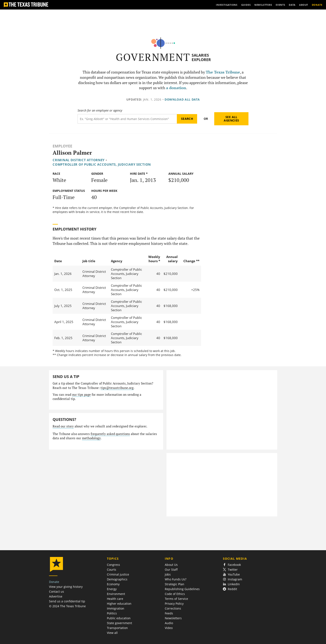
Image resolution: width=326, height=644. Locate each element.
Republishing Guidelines (182, 589)
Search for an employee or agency (100, 111)
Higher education (119, 604)
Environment (116, 594)
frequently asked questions (110, 434)
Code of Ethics (175, 594)
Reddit (230, 589)
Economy (113, 584)
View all (112, 633)
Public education (119, 618)
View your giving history (66, 587)
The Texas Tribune (223, 72)
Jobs (168, 574)
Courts (112, 570)
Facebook (232, 565)
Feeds (169, 613)
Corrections (173, 608)
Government (153, 57)
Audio (169, 623)
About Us (171, 565)
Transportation (117, 628)
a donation (176, 88)
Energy (112, 589)
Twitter (230, 570)
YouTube (231, 574)
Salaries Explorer (201, 57)
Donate (54, 582)
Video (169, 628)
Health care (115, 599)
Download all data (182, 99)
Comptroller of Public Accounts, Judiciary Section (102, 164)
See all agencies (231, 119)
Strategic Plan (175, 584)
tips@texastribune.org (117, 388)
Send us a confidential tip (67, 601)
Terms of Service (176, 599)
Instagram (233, 579)
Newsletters (173, 618)
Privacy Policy (174, 604)
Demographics (117, 579)
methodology (91, 438)
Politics (112, 613)
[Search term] (127, 119)
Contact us (57, 591)
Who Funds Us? (176, 579)
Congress (113, 565)
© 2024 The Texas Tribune (67, 606)
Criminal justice (118, 574)
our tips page (81, 395)
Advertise (56, 596)
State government (119, 623)
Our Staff (171, 570)
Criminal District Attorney (79, 160)
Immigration (116, 608)
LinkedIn (231, 584)
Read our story (63, 426)
